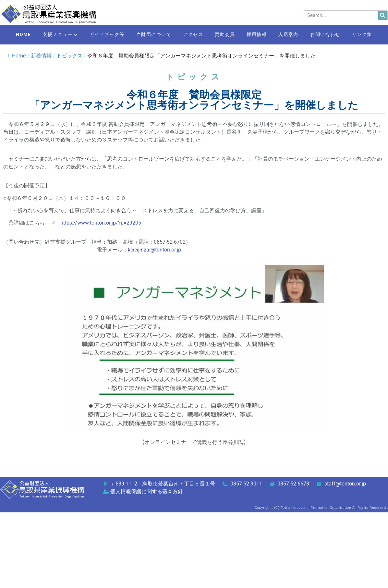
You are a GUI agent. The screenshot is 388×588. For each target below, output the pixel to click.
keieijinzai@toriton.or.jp (154, 250)
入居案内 (293, 35)
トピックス (69, 56)
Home (17, 56)
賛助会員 (226, 35)
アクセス (192, 35)
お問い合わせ (332, 35)
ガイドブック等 (102, 35)
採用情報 (260, 35)
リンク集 (371, 35)
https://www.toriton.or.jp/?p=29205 (101, 223)
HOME (15, 35)
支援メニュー (53, 35)
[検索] (382, 15)
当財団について (151, 35)
